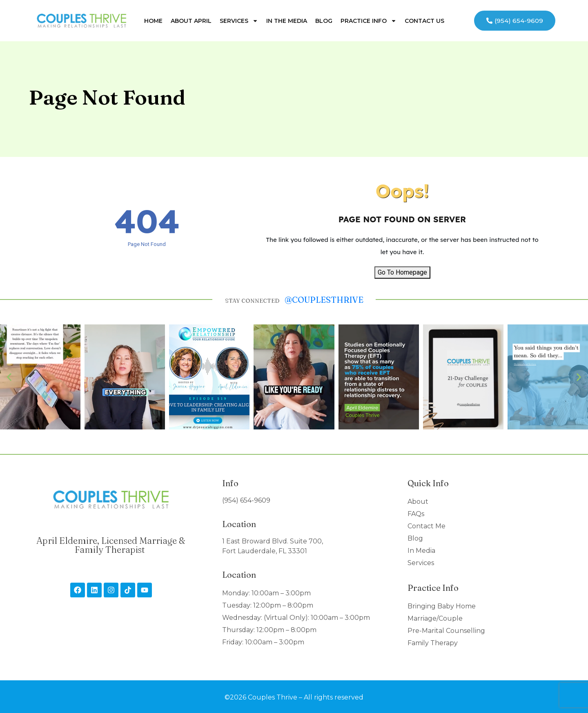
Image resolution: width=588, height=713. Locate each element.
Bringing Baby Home (442, 606)
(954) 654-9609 (246, 500)
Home (153, 21)
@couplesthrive (324, 300)
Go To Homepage (402, 272)
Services (239, 21)
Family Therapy (433, 643)
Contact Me (427, 526)
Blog (324, 21)
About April (191, 21)
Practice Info (369, 21)
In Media (421, 551)
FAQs (416, 514)
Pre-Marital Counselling (446, 631)
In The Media (287, 21)
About (418, 502)
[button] (9, 377)
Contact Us (424, 21)
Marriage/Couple (435, 618)
